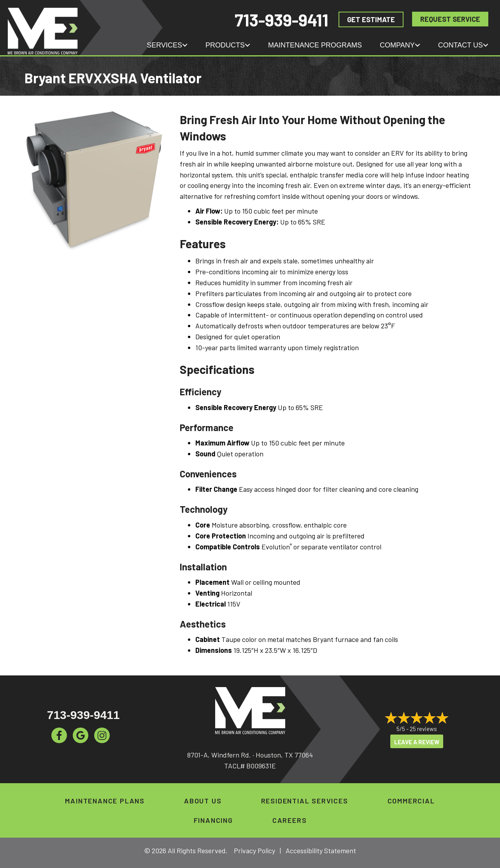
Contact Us (461, 45)
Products (225, 45)
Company (397, 45)
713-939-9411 (282, 20)
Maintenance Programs (315, 45)
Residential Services (305, 801)
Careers (290, 820)
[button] (185, 45)
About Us (203, 801)
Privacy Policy (254, 850)
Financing (213, 820)
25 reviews (423, 729)
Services (164, 45)
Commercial (411, 801)
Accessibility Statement (321, 850)
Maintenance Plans (105, 801)
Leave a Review (417, 742)
